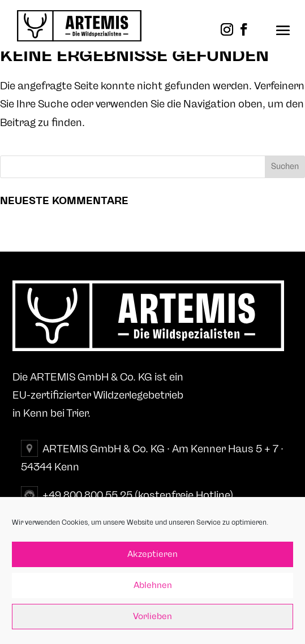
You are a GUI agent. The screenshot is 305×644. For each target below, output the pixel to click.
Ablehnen (153, 585)
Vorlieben (152, 617)
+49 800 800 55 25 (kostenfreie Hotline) (138, 495)
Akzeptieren (152, 554)
